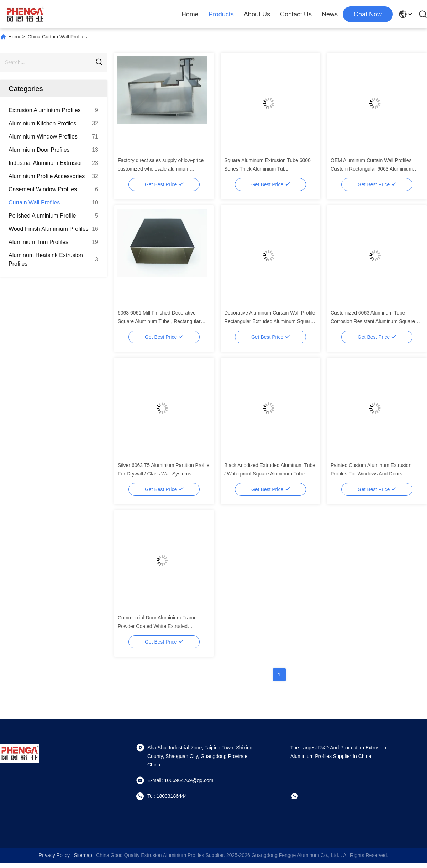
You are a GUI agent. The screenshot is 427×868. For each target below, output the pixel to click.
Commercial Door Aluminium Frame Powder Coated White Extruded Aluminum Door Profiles (157, 626)
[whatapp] (300, 796)
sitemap (83, 855)
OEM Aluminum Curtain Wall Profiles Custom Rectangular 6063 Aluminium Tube (372, 169)
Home (190, 14)
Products (221, 14)
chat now (368, 14)
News (330, 14)
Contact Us (296, 14)
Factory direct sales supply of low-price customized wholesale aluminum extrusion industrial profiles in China (161, 169)
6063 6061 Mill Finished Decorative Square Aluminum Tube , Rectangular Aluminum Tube (159, 321)
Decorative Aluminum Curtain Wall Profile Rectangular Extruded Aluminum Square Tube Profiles (270, 321)
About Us (257, 14)
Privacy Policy (54, 855)
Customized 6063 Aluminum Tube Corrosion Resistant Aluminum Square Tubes (373, 321)
